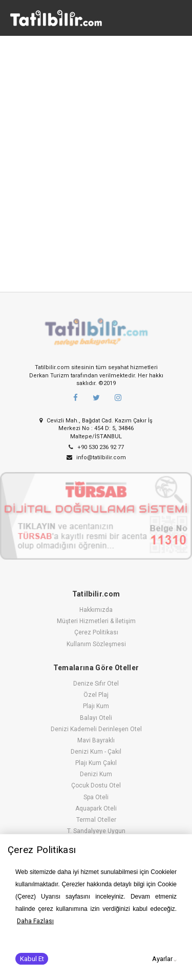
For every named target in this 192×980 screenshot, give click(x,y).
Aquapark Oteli (96, 808)
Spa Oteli (96, 797)
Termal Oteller (96, 820)
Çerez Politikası (96, 632)
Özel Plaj (96, 695)
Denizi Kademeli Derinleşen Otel (96, 729)
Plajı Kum (96, 706)
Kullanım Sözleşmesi (96, 644)
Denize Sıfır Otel (96, 684)
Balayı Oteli (96, 718)
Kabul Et (32, 959)
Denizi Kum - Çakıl (96, 752)
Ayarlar (162, 959)
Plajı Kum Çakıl (96, 763)
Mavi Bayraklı (96, 740)
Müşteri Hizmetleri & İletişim (96, 621)
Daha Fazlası (35, 921)
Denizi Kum (96, 774)
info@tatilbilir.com (96, 457)
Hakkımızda (96, 610)
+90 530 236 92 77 (96, 447)
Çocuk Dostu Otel (96, 785)
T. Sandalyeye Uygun (96, 831)
